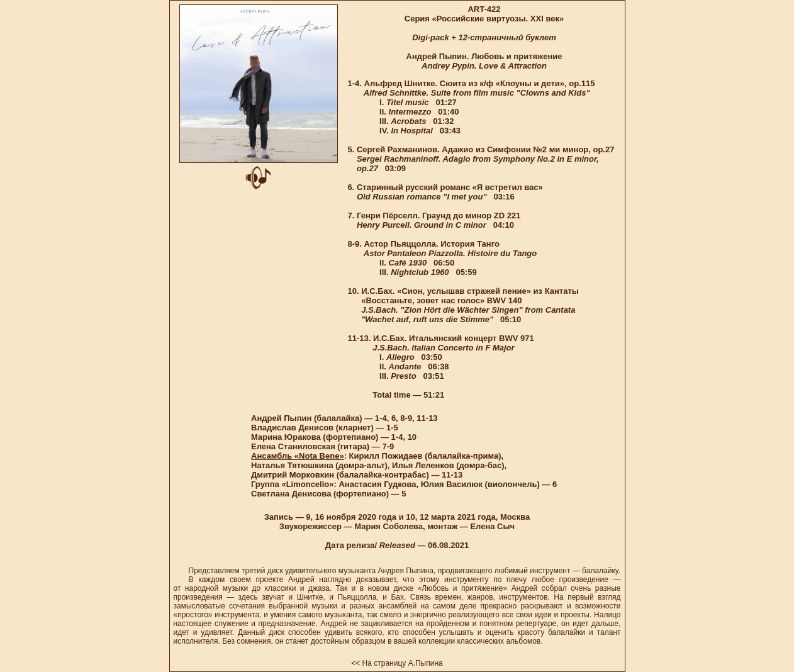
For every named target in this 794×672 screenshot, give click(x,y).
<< (355, 663)
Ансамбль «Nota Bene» (298, 456)
